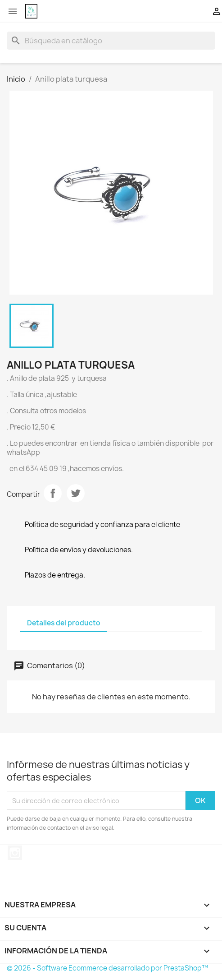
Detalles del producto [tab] (64, 623)
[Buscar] (111, 41)
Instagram (15, 853)
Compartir (53, 493)
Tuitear (76, 493)
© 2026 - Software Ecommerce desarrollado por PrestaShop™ (107, 968)
